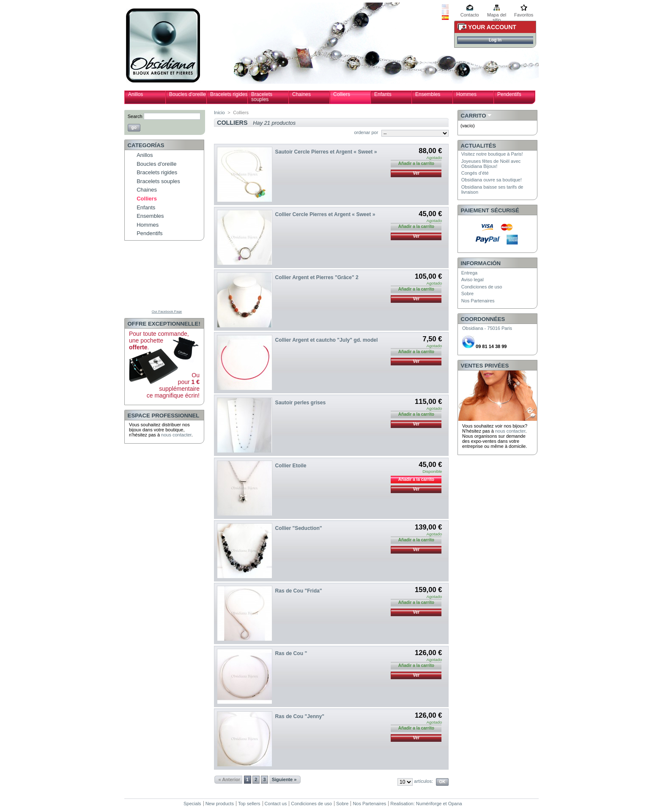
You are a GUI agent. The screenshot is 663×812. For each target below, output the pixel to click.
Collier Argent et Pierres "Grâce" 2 (317, 277)
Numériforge (429, 804)
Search (135, 116)
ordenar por (366, 132)
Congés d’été (475, 173)
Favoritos (524, 15)
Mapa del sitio (497, 15)
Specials (192, 804)
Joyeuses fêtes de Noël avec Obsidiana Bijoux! (491, 164)
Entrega (470, 273)
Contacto (470, 15)
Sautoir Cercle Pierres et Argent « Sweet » (326, 152)
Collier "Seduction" (299, 528)
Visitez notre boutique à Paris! (492, 154)
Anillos (136, 94)
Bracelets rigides (229, 94)
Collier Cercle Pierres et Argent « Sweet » (325, 214)
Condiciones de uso (482, 287)
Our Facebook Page (167, 311)
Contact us (276, 804)
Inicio (219, 112)
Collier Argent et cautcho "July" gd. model (327, 340)
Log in (495, 40)
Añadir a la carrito (416, 479)
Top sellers (249, 804)
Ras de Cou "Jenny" (300, 716)
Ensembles (428, 94)
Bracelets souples (262, 97)
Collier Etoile (291, 466)
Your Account (492, 27)
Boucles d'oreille (188, 94)
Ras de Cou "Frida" (299, 591)
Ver (416, 173)
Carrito (474, 116)
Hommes (466, 94)
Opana (455, 804)
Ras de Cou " (291, 653)
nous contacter (176, 435)
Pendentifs (509, 94)
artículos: (423, 781)
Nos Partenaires (478, 301)
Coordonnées (483, 319)
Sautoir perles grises (301, 403)
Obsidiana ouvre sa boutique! (492, 180)
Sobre (467, 294)
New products (220, 804)
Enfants (383, 94)
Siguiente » (284, 779)
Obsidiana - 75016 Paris (487, 328)
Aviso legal (473, 280)
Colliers (342, 94)
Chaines (301, 94)
